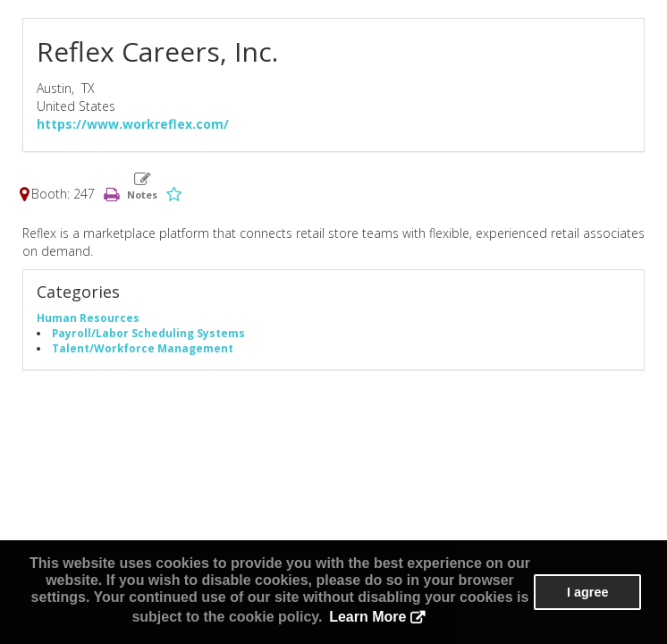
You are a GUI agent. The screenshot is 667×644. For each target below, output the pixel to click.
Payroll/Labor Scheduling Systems (148, 333)
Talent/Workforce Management (143, 348)
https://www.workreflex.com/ (133, 124)
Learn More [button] (367, 617)
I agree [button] (587, 592)
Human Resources (88, 318)
